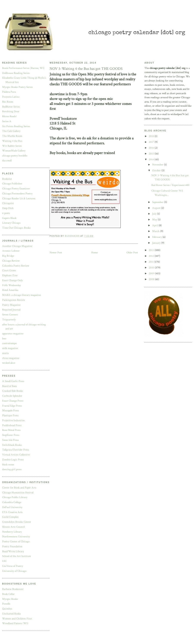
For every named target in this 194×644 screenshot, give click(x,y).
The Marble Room (12, 136)
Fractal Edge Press (12, 406)
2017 (152, 142)
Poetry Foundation (12, 547)
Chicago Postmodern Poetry (17, 194)
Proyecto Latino (11, 97)
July (155, 214)
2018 (152, 136)
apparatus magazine (13, 334)
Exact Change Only (13, 280)
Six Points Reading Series (16, 126)
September (158, 202)
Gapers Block (9, 218)
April (155, 225)
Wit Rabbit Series (12, 146)
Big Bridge (8, 256)
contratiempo (9, 343)
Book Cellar (8, 594)
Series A (7, 121)
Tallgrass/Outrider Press (16, 450)
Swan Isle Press (10, 440)
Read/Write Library (13, 551)
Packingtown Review (14, 300)
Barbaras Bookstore (13, 589)
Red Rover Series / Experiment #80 (170, 185)
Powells (6, 604)
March (156, 231)
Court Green (9, 271)
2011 (152, 262)
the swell (7, 161)
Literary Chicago (11, 223)
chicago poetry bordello (15, 156)
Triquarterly (9, 320)
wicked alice (9, 363)
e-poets (6, 213)
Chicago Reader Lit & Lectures (19, 199)
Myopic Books (10, 599)
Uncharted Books (12, 614)
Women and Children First (17, 619)
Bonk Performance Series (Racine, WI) (23, 68)
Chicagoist (8, 203)
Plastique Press (10, 416)
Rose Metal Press (11, 430)
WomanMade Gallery (14, 151)
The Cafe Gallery (11, 131)
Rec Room (8, 102)
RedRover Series (11, 107)
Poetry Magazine (11, 305)
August (157, 208)
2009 (152, 274)
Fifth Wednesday (12, 285)
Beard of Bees (9, 386)
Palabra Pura (9, 92)
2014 (152, 160)
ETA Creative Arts (12, 512)
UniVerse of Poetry (13, 566)
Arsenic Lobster (11, 251)
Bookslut (7, 179)
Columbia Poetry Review (16, 266)
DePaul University (12, 507)
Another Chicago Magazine (17, 246)
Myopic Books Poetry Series (17, 87)
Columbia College (12, 502)
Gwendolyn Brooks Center (17, 522)
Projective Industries (13, 420)
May (155, 220)
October (157, 171)
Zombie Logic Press (13, 460)
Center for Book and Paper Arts (19, 488)
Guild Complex (10, 517)
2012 (152, 256)
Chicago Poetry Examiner (16, 189)
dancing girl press (12, 469)
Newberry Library (12, 532)
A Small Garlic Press (13, 381)
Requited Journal (11, 310)
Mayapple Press (11, 411)
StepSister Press (11, 435)
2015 (152, 154)
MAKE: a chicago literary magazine (21, 295)
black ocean (8, 465)
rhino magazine (11, 358)
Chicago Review (11, 261)
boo (4, 339)
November (158, 165)
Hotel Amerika (10, 290)
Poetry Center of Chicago (16, 542)
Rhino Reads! (9, 116)
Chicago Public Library (15, 497)
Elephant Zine (10, 275)
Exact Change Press (13, 401)
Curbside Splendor (12, 396)
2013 (152, 250)
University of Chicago (14, 571)
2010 (152, 268)
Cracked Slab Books (13, 391)
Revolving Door (11, 111)
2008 (152, 279)
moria (5, 353)
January (157, 243)
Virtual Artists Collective (16, 455)
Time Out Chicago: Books (16, 228)
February (157, 237)
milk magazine (10, 348)
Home (94, 253)
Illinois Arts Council (13, 527)
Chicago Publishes (12, 184)
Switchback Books (12, 445)
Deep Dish (8, 208)
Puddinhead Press (12, 425)
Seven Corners (10, 315)
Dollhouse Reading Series (16, 73)
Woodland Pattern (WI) (15, 623)
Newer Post (56, 253)
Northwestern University (16, 537)
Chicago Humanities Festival (18, 493)
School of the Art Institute (16, 556)
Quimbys (7, 609)
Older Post (132, 253)
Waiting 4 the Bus (12, 141)
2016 (152, 148)
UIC (4, 561)
